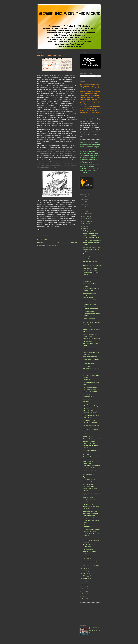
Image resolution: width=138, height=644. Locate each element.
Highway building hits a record (91, 238)
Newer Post (41, 242)
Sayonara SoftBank (88, 341)
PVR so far (86, 408)
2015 (83, 581)
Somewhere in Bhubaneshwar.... (92, 240)
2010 (83, 594)
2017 (83, 209)
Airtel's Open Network (89, 434)
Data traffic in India (88, 549)
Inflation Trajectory (88, 436)
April (84, 571)
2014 (83, 584)
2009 (83, 596)
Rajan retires (86, 394)
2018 (83, 207)
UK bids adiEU (87, 281)
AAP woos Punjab (88, 504)
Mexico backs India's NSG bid (91, 511)
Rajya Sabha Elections (89, 479)
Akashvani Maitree (88, 286)
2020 (83, 202)
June (85, 229)
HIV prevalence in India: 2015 (91, 565)
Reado (84, 385)
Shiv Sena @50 (87, 380)
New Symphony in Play (89, 518)
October (85, 219)
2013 (83, 586)
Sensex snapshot (87, 556)
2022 (83, 197)
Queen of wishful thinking (90, 357)
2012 (83, 589)
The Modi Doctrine (88, 497)
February (86, 576)
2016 (83, 212)
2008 (83, 599)
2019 (83, 204)
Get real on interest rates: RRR (91, 339)
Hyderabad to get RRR (89, 420)
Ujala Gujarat (86, 256)
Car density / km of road (89, 363)
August (85, 224)
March (85, 573)
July (84, 226)
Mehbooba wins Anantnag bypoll (92, 266)
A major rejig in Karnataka (90, 366)
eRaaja (85, 254)
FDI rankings (86, 332)
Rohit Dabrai (95, 628)
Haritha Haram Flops (88, 397)
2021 (83, 199)
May (84, 568)
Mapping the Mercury (88, 477)
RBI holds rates (87, 558)
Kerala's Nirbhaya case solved (91, 415)
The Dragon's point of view (90, 231)
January (85, 578)
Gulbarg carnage (87, 402)
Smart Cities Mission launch (90, 309)
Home (57, 242)
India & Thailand (87, 399)
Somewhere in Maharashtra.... (91, 538)
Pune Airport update (88, 311)
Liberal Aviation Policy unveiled (91, 439)
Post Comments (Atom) (52, 246)
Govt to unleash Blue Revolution (92, 368)
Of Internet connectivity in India (91, 329)
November (86, 216)
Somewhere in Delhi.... (89, 418)
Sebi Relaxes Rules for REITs (91, 382)
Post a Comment (42, 239)
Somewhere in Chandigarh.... (91, 392)
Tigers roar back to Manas (90, 284)
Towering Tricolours (88, 297)
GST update (86, 454)
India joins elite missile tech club (91, 247)
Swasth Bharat (87, 327)
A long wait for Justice (89, 259)
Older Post (74, 242)
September (86, 221)
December (86, 214)
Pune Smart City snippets (90, 423)
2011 (83, 591)
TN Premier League (88, 474)
